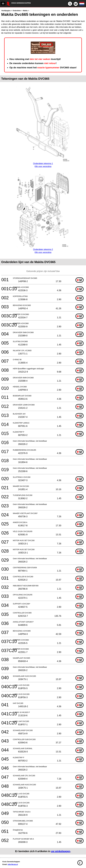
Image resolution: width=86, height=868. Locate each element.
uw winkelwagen (61, 851)
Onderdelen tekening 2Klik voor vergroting (43, 249)
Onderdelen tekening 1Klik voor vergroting (43, 163)
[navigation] (3, 4)
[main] (43, 432)
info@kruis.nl (13, 864)
